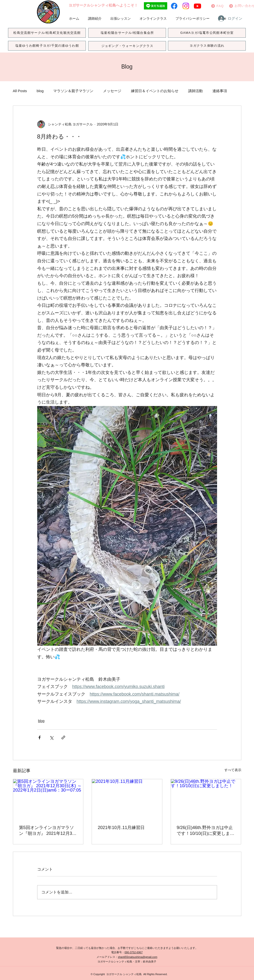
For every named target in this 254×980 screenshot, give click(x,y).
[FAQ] (217, 6)
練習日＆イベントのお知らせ (155, 91)
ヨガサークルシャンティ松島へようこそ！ (103, 5)
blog (40, 91)
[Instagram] (186, 6)
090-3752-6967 (134, 952)
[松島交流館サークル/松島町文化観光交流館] (47, 33)
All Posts (20, 91)
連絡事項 (220, 91)
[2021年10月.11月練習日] (127, 799)
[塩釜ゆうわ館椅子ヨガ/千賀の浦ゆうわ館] (47, 46)
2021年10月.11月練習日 (121, 828)
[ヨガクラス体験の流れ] (207, 46)
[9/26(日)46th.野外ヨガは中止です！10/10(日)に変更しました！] (206, 799)
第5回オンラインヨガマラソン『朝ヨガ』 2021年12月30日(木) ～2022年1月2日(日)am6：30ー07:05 (47, 831)
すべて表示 (233, 770)
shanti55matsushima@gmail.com (138, 957)
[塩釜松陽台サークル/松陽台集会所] (127, 33)
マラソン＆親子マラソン (73, 91)
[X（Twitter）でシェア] (51, 737)
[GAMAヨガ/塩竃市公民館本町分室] (207, 33)
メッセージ (112, 91)
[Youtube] (197, 6)
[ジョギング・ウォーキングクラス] (127, 46)
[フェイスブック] (174, 6)
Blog (127, 67)
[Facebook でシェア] (39, 737)
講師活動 (195, 91)
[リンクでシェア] (63, 737)
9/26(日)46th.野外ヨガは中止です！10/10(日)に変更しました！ (206, 831)
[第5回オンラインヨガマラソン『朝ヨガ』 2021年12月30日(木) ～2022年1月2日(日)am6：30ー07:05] (48, 799)
